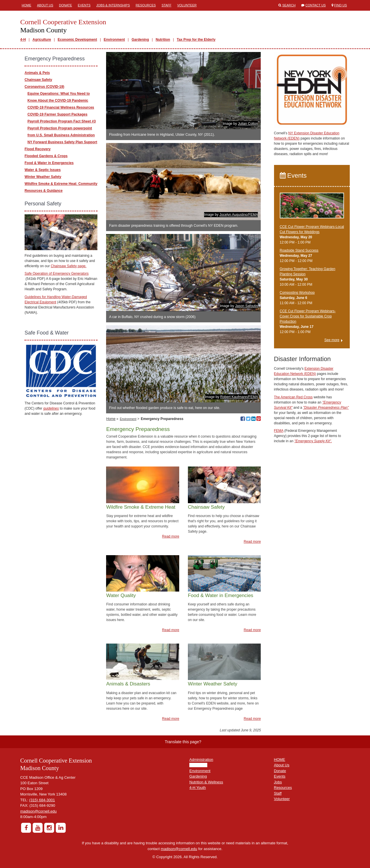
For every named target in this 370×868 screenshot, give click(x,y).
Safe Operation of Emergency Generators (57, 274)
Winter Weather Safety (43, 177)
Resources (146, 5)
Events (84, 5)
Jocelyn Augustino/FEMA (239, 215)
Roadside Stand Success (299, 250)
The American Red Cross (293, 397)
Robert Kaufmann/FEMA (239, 397)
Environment (114, 40)
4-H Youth (198, 788)
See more (332, 340)
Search (289, 5)
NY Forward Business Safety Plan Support (62, 142)
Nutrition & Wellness (206, 782)
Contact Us (316, 5)
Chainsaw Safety (38, 80)
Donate (65, 5)
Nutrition (163, 40)
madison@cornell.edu (38, 811)
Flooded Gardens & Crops (46, 156)
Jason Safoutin (246, 306)
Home (26, 5)
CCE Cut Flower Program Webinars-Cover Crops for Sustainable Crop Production (308, 316)
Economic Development (77, 40)
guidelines (51, 408)
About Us (45, 5)
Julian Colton (248, 124)
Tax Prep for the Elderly (196, 40)
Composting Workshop (297, 293)
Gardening (140, 40)
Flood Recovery (38, 149)
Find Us (341, 5)
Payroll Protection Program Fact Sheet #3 (62, 121)
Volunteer (187, 5)
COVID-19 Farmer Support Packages (57, 114)
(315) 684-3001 (42, 800)
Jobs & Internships (113, 5)
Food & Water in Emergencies (49, 163)
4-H (23, 40)
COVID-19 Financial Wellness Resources (61, 107)
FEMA (279, 431)
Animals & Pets (37, 73)
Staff (166, 5)
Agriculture (42, 40)
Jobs (278, 782)
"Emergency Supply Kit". (313, 441)
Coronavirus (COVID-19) (44, 87)
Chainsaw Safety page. (69, 266)
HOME (280, 760)
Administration (201, 760)
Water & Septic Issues (43, 170)
